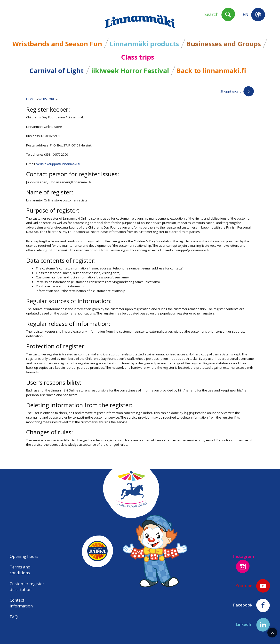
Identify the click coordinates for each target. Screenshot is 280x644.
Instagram (244, 564)
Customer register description (27, 586)
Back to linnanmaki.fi (211, 71)
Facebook (252, 605)
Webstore (47, 99)
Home (31, 99)
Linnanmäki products (144, 44)
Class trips (138, 57)
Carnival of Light (56, 71)
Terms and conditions (20, 570)
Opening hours (24, 556)
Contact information (21, 603)
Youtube (253, 586)
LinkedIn (253, 625)
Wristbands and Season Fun (57, 44)
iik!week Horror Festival (130, 71)
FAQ (14, 617)
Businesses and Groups (224, 44)
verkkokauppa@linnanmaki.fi (58, 164)
